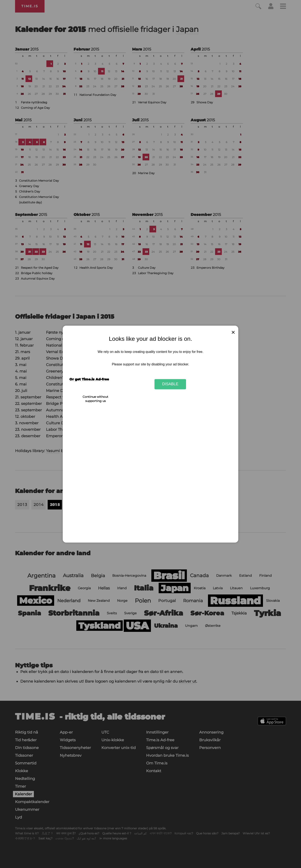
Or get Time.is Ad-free (89, 379)
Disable (170, 384)
